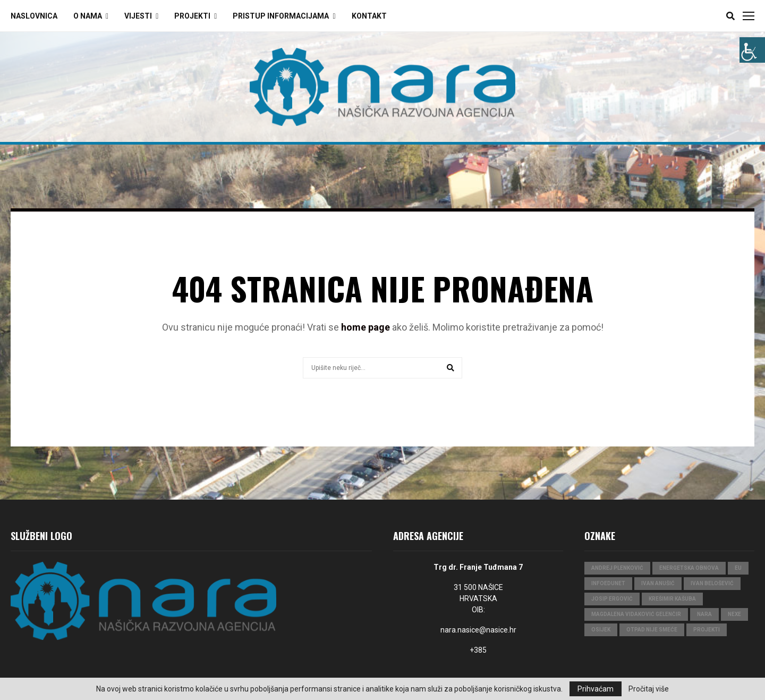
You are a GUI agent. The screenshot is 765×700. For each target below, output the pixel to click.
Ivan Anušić (658, 583)
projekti (707, 630)
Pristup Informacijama (281, 16)
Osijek (601, 630)
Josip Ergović (612, 599)
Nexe (734, 614)
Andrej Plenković (617, 568)
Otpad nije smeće (652, 630)
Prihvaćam (596, 689)
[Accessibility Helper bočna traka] (752, 50)
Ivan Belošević (712, 583)
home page (365, 327)
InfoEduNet (608, 583)
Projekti (192, 16)
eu (738, 568)
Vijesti (138, 16)
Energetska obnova (689, 568)
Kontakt (369, 16)
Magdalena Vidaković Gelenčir (636, 614)
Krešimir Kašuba (672, 599)
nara (704, 614)
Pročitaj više (649, 689)
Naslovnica (34, 16)
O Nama (88, 16)
